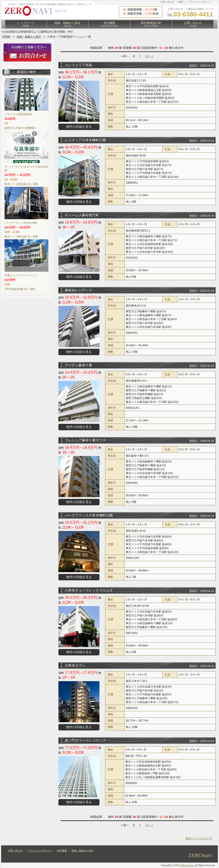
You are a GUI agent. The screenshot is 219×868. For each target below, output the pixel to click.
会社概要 (109, 24)
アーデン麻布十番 (78, 365)
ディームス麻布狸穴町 (82, 215)
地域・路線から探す (68, 24)
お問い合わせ (193, 24)
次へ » (149, 56)
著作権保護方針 (151, 24)
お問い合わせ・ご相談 (172, 2)
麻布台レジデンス (78, 290)
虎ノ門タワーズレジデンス (85, 740)
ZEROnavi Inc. (187, 865)
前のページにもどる (199, 838)
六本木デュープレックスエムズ (89, 590)
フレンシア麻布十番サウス (85, 440)
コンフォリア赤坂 (78, 65)
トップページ (26, 24)
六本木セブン (75, 665)
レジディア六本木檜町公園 (85, 140)
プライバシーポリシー (200, 2)
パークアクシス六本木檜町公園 (89, 515)
